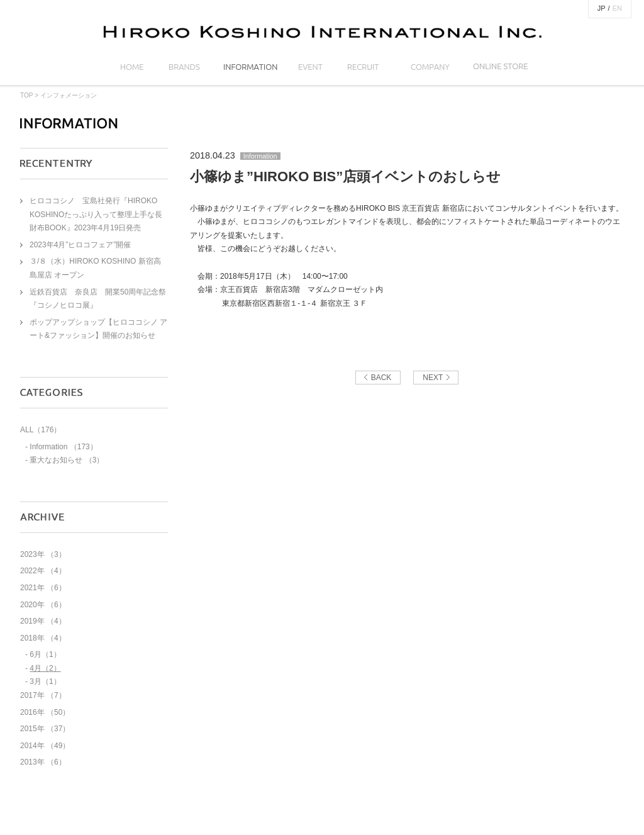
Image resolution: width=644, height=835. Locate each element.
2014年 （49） (45, 746)
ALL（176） (41, 430)
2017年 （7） (43, 695)
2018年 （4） (43, 638)
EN (617, 8)
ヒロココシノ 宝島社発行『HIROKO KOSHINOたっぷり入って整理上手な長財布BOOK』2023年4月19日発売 (96, 214)
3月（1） (45, 681)
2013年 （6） (43, 762)
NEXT (433, 378)
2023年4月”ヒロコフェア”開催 (80, 245)
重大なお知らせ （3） (67, 460)
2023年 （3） (43, 554)
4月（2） (45, 668)
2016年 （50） (45, 712)
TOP (26, 95)
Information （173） (63, 447)
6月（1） (45, 654)
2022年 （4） (43, 571)
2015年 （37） (45, 729)
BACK (381, 378)
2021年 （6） (43, 588)
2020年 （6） (43, 605)
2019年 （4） (43, 621)
